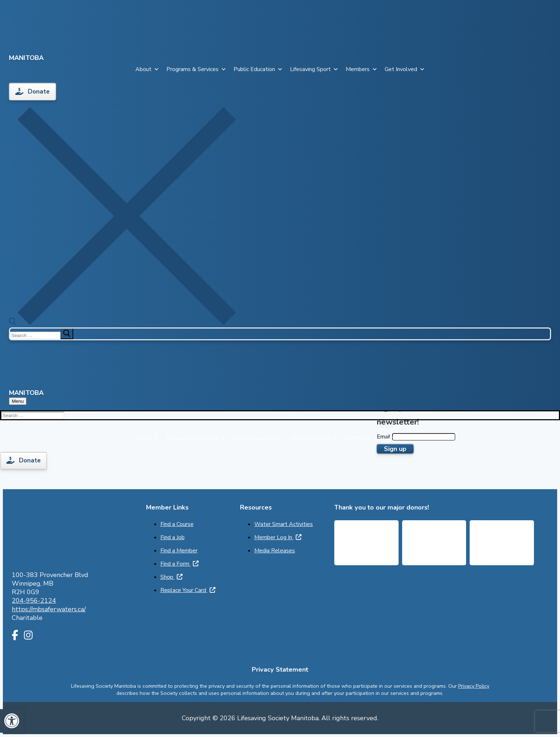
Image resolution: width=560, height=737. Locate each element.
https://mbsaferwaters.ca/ (49, 609)
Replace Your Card (188, 590)
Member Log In (278, 537)
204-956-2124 (34, 601)
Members (362, 69)
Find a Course (177, 524)
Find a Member (179, 551)
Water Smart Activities (284, 524)
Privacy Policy (474, 686)
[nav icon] (18, 401)
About (147, 69)
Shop (171, 577)
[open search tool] (122, 324)
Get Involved (405, 69)
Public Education (258, 69)
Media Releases (275, 551)
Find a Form (179, 564)
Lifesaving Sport (314, 69)
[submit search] (67, 334)
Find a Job (172, 537)
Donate (32, 92)
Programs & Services (196, 69)
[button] (12, 721)
